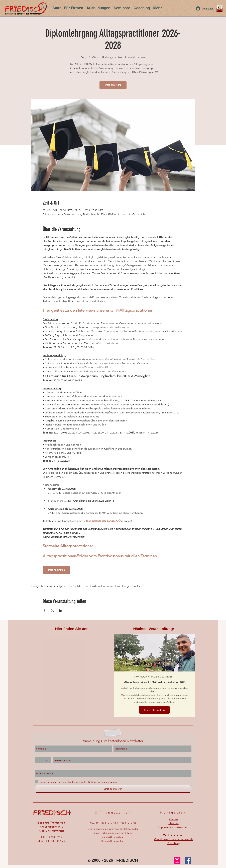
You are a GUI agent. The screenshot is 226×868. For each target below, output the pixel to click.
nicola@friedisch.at (113, 837)
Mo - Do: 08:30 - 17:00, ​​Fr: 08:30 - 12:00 (113, 823)
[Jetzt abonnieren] (113, 789)
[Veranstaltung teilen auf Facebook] (44, 610)
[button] (57, 8)
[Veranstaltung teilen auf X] (52, 610)
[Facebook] (188, 860)
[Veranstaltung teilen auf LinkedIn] (61, 610)
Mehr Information (154, 710)
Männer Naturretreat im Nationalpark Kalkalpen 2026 (154, 682)
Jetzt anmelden (113, 85)
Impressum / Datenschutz (174, 827)
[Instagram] (177, 860)
